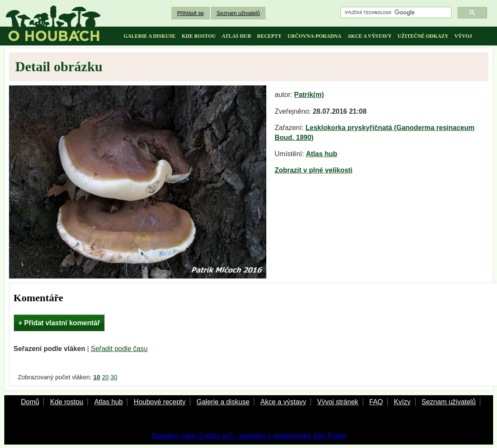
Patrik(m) (309, 95)
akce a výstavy (369, 36)
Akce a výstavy (283, 402)
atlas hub (236, 36)
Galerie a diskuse (223, 402)
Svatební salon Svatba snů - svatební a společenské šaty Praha (248, 436)
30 (114, 377)
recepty (269, 36)
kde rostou (199, 36)
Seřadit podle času (119, 349)
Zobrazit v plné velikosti (314, 170)
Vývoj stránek (337, 402)
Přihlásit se (191, 13)
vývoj (463, 36)
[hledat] (395, 13)
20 (105, 377)
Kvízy (402, 402)
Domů (30, 402)
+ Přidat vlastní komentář (59, 323)
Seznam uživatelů (238, 13)
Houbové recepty (160, 402)
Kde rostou (67, 402)
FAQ (376, 402)
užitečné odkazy (423, 36)
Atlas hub (321, 154)
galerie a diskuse (149, 36)
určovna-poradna (315, 36)
